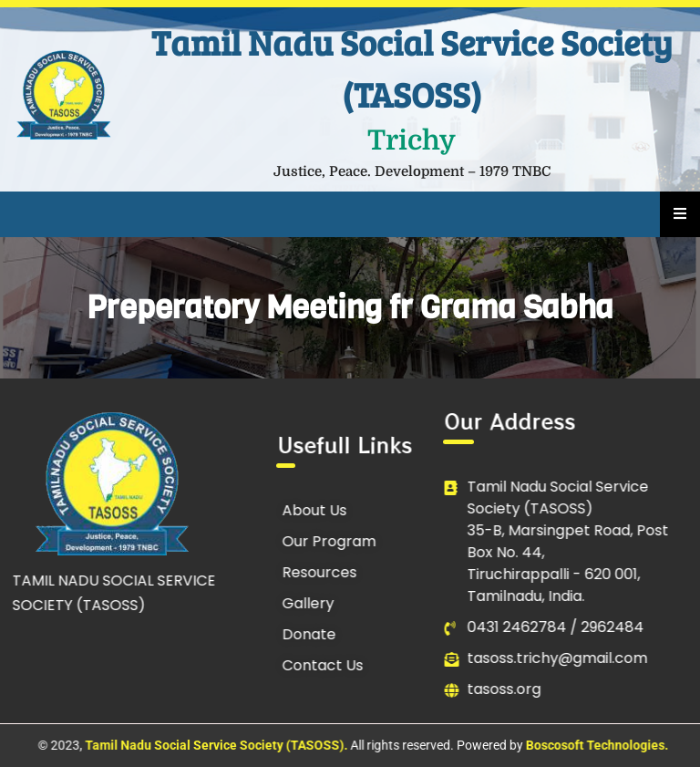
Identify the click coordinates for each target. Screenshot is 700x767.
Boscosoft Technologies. (597, 745)
